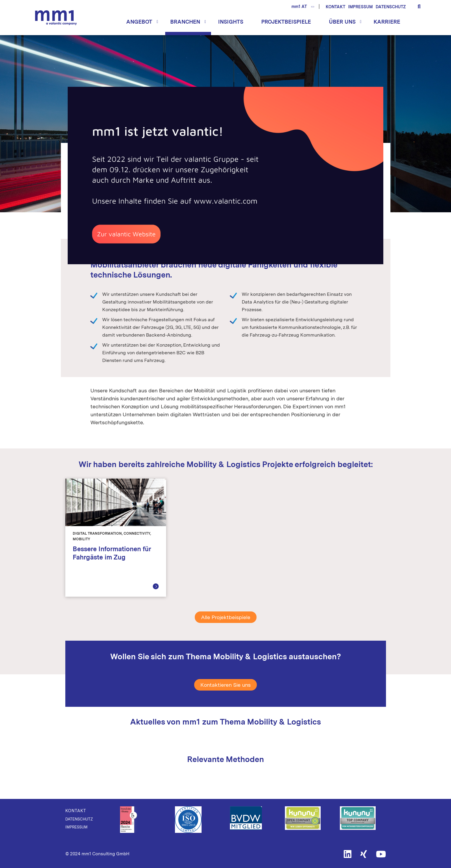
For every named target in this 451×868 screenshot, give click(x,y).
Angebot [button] (139, 22)
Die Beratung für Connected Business (56, 18)
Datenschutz (391, 7)
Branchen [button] (185, 22)
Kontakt (335, 7)
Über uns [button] (342, 22)
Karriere (387, 22)
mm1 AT (299, 6)
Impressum (360, 7)
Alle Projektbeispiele (226, 617)
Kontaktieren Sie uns (225, 685)
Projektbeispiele (286, 22)
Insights (231, 22)
